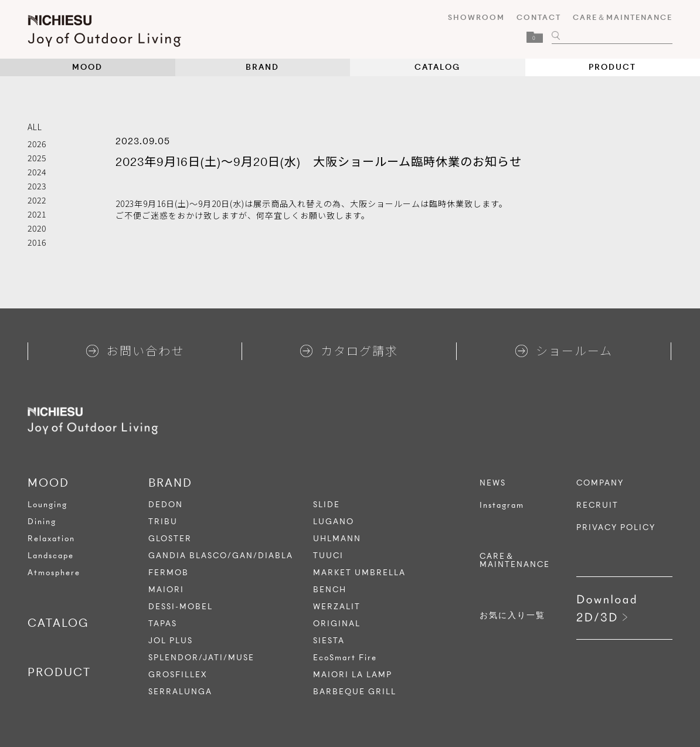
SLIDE (327, 505)
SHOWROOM (476, 17)
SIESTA (329, 641)
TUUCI (328, 556)
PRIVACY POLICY (616, 528)
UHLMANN (337, 539)
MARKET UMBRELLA (359, 573)
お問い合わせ (135, 350)
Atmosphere (54, 573)
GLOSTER (170, 539)
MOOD (87, 67)
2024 (37, 172)
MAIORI (166, 590)
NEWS (493, 483)
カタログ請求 (349, 350)
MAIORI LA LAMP (353, 675)
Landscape (51, 556)
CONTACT (539, 17)
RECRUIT (597, 505)
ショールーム (564, 350)
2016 (37, 242)
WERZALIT (337, 607)
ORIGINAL (337, 624)
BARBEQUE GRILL (355, 692)
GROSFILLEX (178, 675)
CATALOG (437, 67)
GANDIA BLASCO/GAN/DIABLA (221, 556)
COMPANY (600, 483)
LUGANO (334, 522)
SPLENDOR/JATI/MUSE (201, 658)
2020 (37, 228)
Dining (42, 522)
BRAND (262, 67)
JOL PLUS (171, 641)
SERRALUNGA (180, 692)
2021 (37, 214)
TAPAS (163, 624)
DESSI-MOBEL (181, 607)
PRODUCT (612, 67)
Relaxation (51, 539)
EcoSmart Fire (345, 658)
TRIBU (163, 522)
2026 (37, 144)
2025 (37, 158)
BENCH (330, 590)
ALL (35, 127)
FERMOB (169, 573)
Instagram (502, 505)
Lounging (47, 505)
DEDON (166, 505)
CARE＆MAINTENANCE (623, 17)
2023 (37, 186)
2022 (37, 200)
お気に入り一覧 (512, 616)
